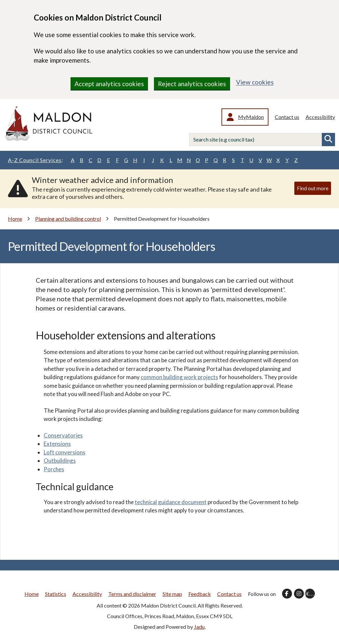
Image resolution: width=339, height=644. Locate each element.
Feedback (200, 594)
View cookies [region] (255, 82)
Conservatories (63, 435)
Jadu (199, 627)
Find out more (313, 188)
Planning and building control (68, 219)
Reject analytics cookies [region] (192, 84)
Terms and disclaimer (132, 594)
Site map (172, 594)
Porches (54, 469)
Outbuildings (60, 461)
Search (328, 140)
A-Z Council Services (36, 160)
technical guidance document (171, 502)
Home (15, 219)
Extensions (57, 444)
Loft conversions (65, 452)
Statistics (56, 594)
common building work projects (179, 377)
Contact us (287, 117)
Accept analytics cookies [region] (109, 84)
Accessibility (320, 117)
